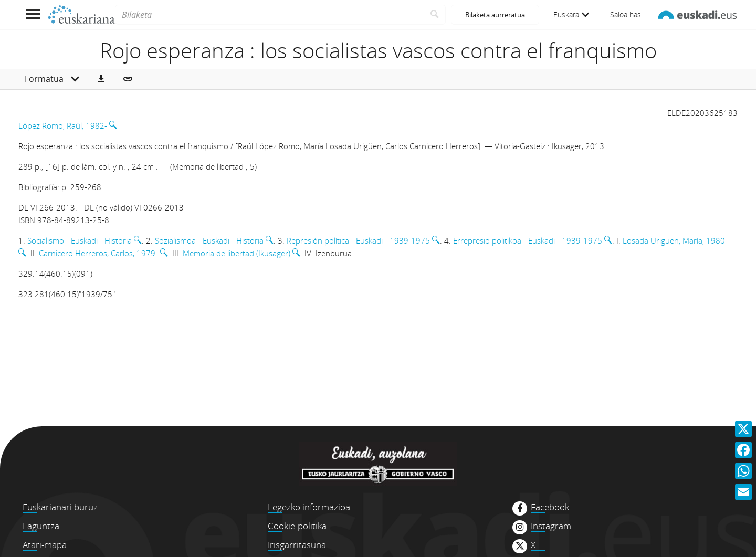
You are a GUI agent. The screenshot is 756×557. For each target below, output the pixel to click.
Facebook (550, 507)
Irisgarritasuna (297, 545)
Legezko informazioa (309, 507)
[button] (101, 79)
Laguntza (41, 526)
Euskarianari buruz (60, 507)
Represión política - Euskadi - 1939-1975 (358, 240)
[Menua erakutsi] (33, 14)
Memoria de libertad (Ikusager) (237, 253)
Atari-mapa (45, 545)
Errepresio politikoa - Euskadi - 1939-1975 (528, 240)
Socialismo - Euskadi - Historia (80, 240)
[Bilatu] (435, 15)
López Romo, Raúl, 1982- (63, 125)
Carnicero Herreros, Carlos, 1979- (98, 253)
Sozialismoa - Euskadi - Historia (209, 240)
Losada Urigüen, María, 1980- (675, 240)
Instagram (551, 526)
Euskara (571, 14)
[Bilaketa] (270, 15)
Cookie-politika (297, 526)
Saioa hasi (626, 14)
